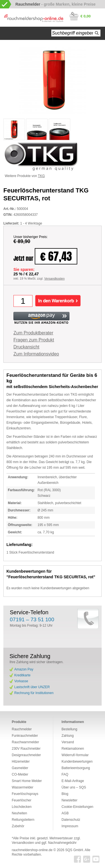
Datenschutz (71, 820)
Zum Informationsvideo (36, 354)
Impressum (70, 826)
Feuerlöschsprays (25, 794)
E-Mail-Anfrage (73, 781)
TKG (41, 176)
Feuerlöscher (22, 800)
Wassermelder (23, 787)
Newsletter (70, 800)
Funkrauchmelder (25, 736)
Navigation (25, 33)
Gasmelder (20, 768)
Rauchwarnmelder (25, 742)
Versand (68, 742)
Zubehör (18, 826)
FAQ (65, 774)
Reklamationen (73, 749)
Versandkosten (54, 278)
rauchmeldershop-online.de (32, 850)
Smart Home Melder (27, 781)
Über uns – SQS (74, 787)
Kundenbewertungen (77, 762)
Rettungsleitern (23, 820)
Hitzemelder (21, 762)
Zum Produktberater (33, 333)
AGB (65, 813)
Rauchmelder (22, 729)
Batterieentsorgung (76, 768)
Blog (65, 794)
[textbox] (76, 33)
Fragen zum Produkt (34, 340)
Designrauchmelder (26, 755)
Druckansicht (26, 347)
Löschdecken (22, 807)
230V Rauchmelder (26, 749)
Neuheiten (19, 813)
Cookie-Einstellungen (77, 807)
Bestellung (69, 729)
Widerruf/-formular (75, 755)
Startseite (10, 33)
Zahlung (68, 736)
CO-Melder (20, 774)
